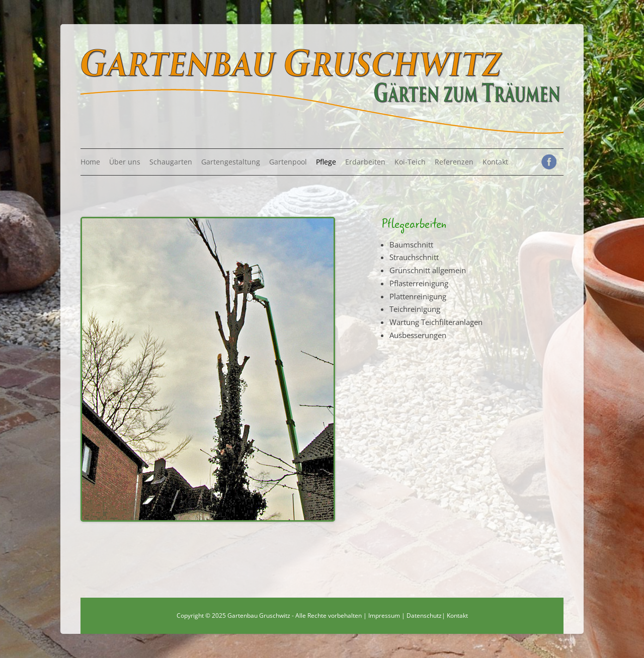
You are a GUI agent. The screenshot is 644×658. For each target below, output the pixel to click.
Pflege (326, 162)
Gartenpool (288, 162)
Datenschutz (424, 615)
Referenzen (454, 162)
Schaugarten (171, 162)
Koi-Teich (410, 162)
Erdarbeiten (365, 162)
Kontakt (495, 162)
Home (90, 162)
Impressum (384, 615)
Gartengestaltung (231, 162)
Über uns (125, 162)
